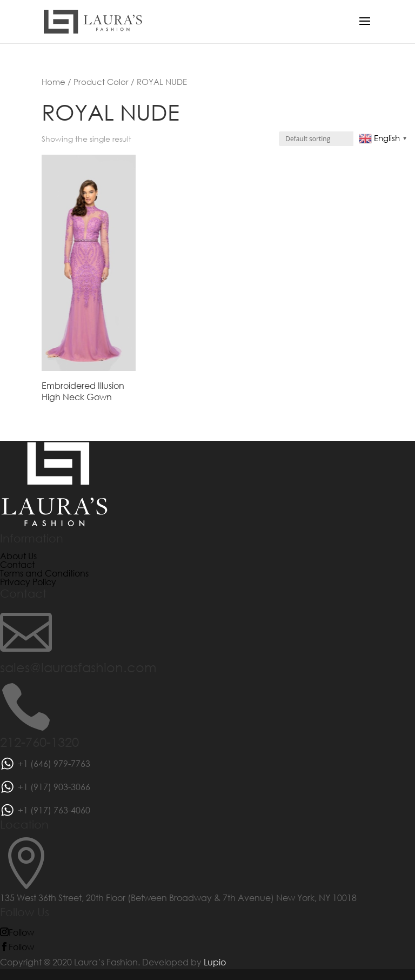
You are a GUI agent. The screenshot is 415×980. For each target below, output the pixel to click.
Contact (17, 564)
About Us (18, 556)
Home (53, 82)
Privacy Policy (28, 582)
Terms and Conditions (44, 573)
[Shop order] (326, 139)
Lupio (215, 962)
